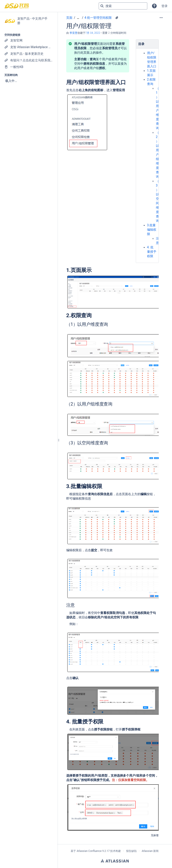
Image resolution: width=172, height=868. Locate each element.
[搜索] (102, 6)
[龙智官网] (29, 40)
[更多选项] (161, 18)
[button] (154, 6)
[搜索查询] (123, 6)
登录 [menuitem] (164, 6)
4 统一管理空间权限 (98, 18)
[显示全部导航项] (78, 18)
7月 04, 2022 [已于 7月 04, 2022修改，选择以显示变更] (93, 33)
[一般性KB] (29, 67)
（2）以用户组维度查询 (157, 155)
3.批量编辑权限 (152, 230)
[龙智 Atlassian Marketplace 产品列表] (29, 47)
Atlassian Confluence (89, 851)
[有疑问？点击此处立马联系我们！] (29, 60)
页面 (69, 18)
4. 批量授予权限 (152, 252)
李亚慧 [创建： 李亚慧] (74, 33)
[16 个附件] (117, 18)
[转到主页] (17, 6)
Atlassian (115, 861)
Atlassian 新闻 (150, 851)
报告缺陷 (131, 851)
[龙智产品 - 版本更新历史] (29, 54)
